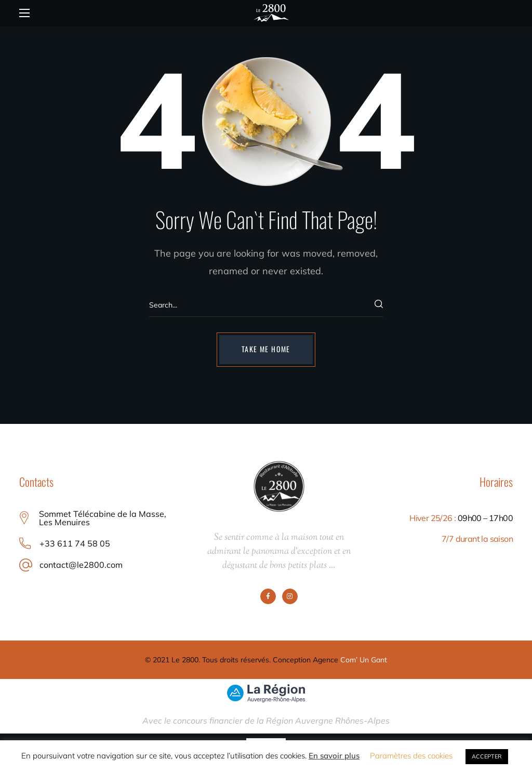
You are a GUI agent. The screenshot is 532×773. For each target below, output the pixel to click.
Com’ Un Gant (364, 660)
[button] (266, 350)
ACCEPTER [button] (487, 756)
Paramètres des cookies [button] (411, 756)
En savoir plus (334, 756)
